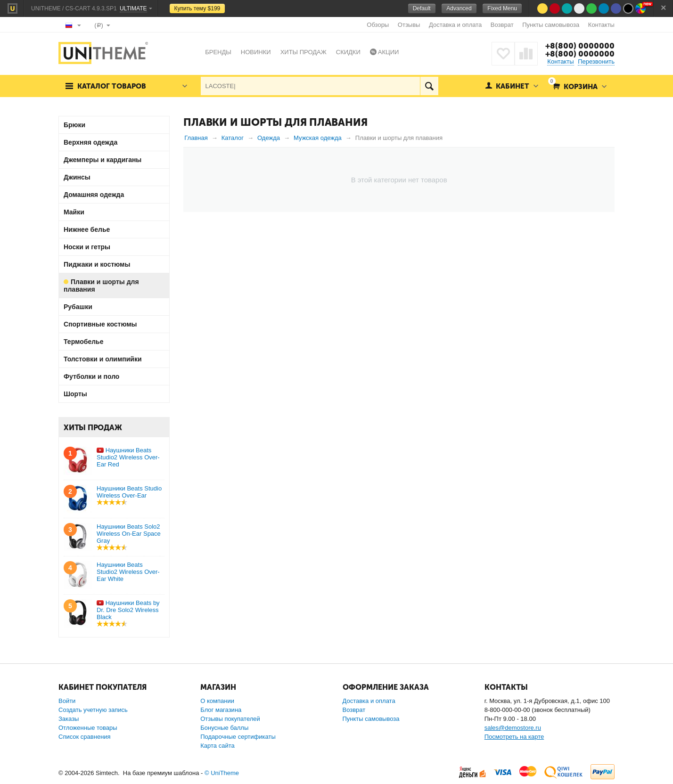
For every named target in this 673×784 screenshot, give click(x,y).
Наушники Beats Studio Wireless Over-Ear (129, 492)
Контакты (601, 25)
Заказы (69, 719)
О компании (217, 701)
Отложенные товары (88, 728)
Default (422, 8)
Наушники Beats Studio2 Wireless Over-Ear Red (128, 457)
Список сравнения (85, 737)
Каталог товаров (112, 86)
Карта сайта (217, 746)
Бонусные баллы (224, 728)
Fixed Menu (502, 8)
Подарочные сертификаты (238, 737)
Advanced (459, 8)
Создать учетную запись (93, 710)
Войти (67, 701)
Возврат (502, 25)
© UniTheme (222, 773)
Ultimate (133, 8)
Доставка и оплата (455, 25)
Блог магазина (221, 710)
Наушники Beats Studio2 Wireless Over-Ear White (128, 572)
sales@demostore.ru (513, 728)
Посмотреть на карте (514, 737)
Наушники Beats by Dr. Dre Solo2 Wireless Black (128, 610)
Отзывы (409, 25)
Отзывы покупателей (230, 719)
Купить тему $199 (197, 8)
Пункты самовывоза (551, 25)
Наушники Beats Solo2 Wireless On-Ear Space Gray (129, 534)
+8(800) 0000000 (580, 46)
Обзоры (378, 25)
